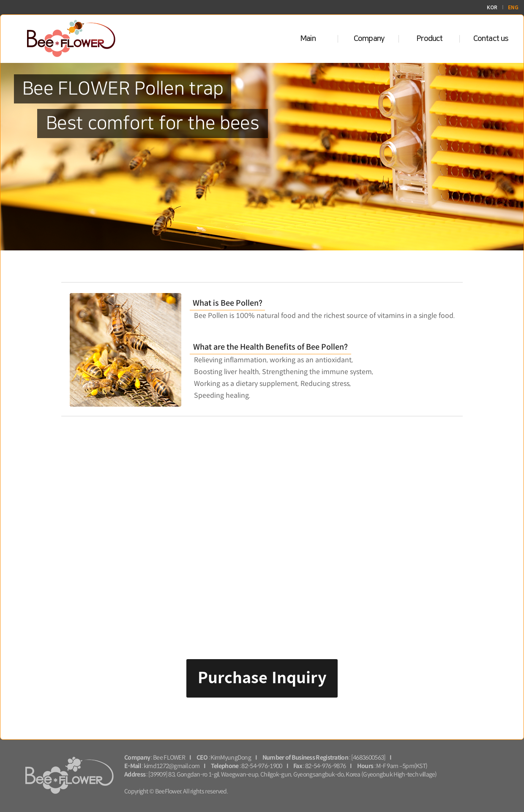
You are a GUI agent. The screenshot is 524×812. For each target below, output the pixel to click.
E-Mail (132, 766)
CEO (202, 758)
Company (369, 39)
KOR (492, 8)
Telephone (225, 766)
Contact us (491, 39)
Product (430, 39)
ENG (513, 8)
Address (135, 775)
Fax (298, 766)
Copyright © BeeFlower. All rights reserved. (176, 792)
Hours (365, 766)
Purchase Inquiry (262, 676)
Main (308, 39)
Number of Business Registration (305, 758)
